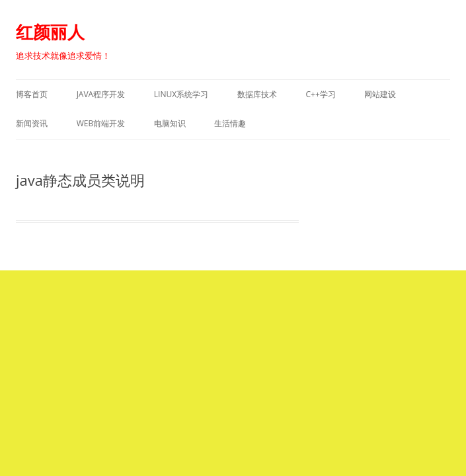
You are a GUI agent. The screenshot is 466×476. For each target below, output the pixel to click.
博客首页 (32, 94)
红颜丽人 (50, 32)
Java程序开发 (101, 94)
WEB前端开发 (101, 123)
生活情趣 (230, 123)
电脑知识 (170, 123)
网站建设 (380, 94)
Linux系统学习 (181, 94)
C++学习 (320, 94)
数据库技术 (257, 94)
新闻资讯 (32, 123)
